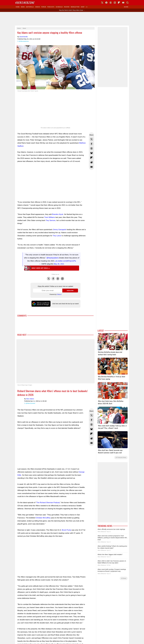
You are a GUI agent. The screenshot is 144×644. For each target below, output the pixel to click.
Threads (58, 278)
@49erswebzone (24, 41)
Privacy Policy (73, 391)
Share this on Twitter (91, 139)
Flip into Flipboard (91, 158)
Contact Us (65, 391)
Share (126, 7)
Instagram (62, 278)
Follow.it (59, 294)
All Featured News (121, 457)
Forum (44, 7)
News (23, 7)
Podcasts (51, 7)
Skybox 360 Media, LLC (80, 352)
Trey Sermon (51, 220)
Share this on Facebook (91, 144)
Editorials (30, 7)
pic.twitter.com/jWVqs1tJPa (66, 261)
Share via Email (91, 167)
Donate (59, 391)
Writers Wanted (72, 377)
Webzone (25, 3)
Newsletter (75, 7)
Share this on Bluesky (91, 153)
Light (74, 344)
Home (18, 7)
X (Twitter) (61, 361)
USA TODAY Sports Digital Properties (75, 354)
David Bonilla (23, 37)
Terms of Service (82, 391)
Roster (67, 7)
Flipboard (119, 3)
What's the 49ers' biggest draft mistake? (110, 555)
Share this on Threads (91, 148)
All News (124, 578)
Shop (83, 7)
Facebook (53, 278)
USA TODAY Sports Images (83, 388)
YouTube (82, 361)
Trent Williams (50, 217)
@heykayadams (53, 258)
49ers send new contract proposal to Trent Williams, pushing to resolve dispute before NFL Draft (112, 538)
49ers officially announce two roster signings (111, 529)
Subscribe (70, 291)
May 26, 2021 (59, 264)
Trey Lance (57, 236)
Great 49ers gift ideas (41, 268)
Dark (78, 344)
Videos (37, 7)
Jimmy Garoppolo (60, 230)
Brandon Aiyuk (58, 214)
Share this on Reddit (91, 162)
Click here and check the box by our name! (65, 304)
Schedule (59, 7)
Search (127, 3)
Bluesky (78, 361)
